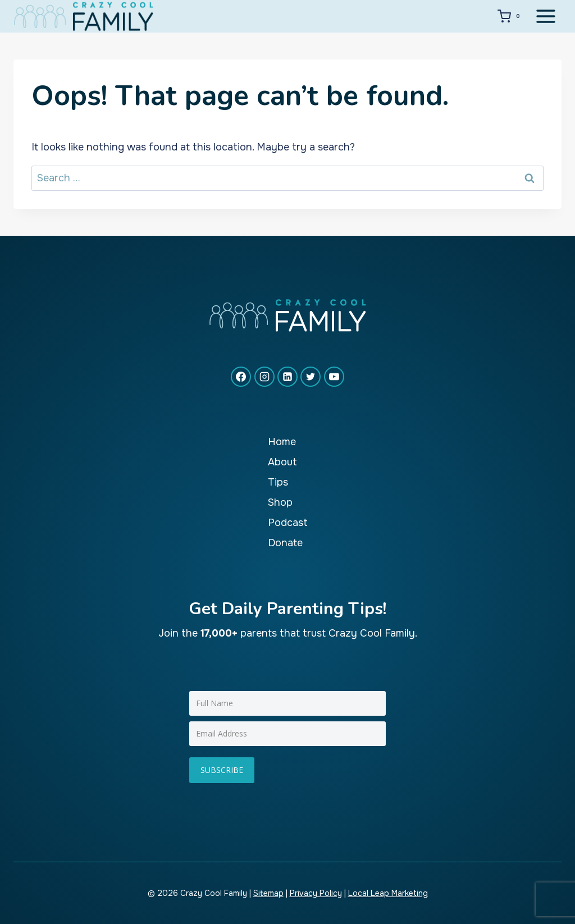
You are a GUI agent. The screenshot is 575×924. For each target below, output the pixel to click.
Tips (278, 482)
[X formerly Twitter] (311, 377)
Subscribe (222, 770)
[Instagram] (264, 377)
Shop (280, 502)
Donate (285, 543)
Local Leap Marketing (388, 893)
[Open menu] (546, 16)
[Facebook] (241, 377)
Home (282, 442)
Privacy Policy (316, 893)
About (282, 462)
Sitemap (268, 893)
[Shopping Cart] (511, 16)
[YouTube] (334, 377)
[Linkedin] (287, 377)
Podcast (288, 523)
